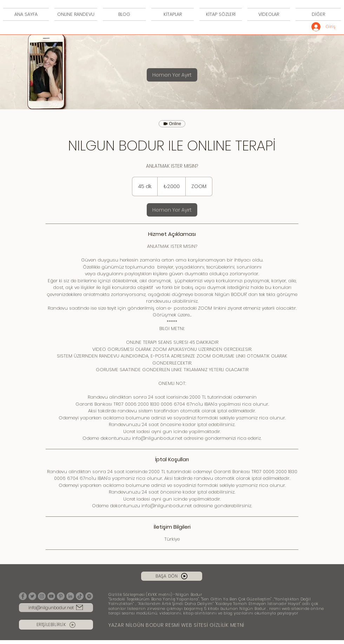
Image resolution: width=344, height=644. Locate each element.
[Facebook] (23, 596)
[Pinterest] (61, 596)
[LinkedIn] (70, 596)
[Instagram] (42, 596)
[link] (172, 75)
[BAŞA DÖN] (172, 576)
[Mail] (80, 607)
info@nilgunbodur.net (51, 608)
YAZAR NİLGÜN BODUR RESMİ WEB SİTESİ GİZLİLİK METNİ (176, 625)
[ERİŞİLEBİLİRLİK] (56, 625)
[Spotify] (89, 596)
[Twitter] (32, 596)
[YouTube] (51, 596)
